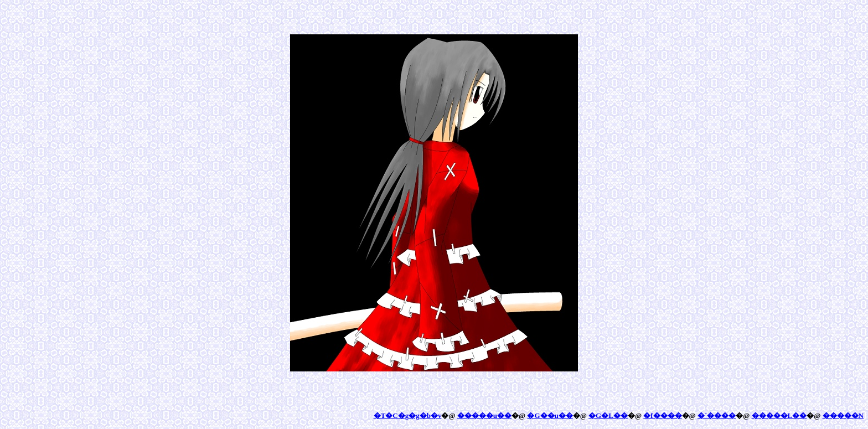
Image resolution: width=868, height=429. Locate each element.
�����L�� (779, 415)
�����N (843, 415)
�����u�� (484, 415)
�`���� (717, 415)
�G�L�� (608, 415)
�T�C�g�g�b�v (408, 415)
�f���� (662, 415)
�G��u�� (550, 415)
